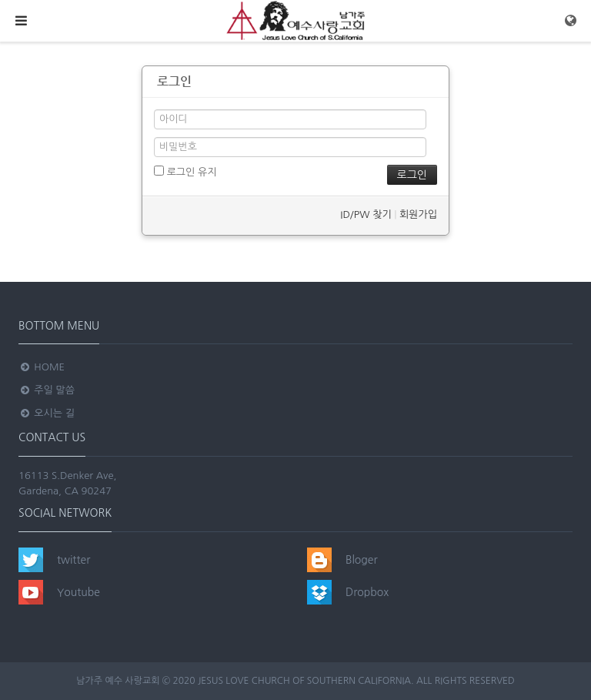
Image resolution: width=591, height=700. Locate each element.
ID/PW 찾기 (366, 214)
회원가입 (418, 214)
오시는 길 (47, 413)
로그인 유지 (185, 171)
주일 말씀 (47, 390)
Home (42, 367)
